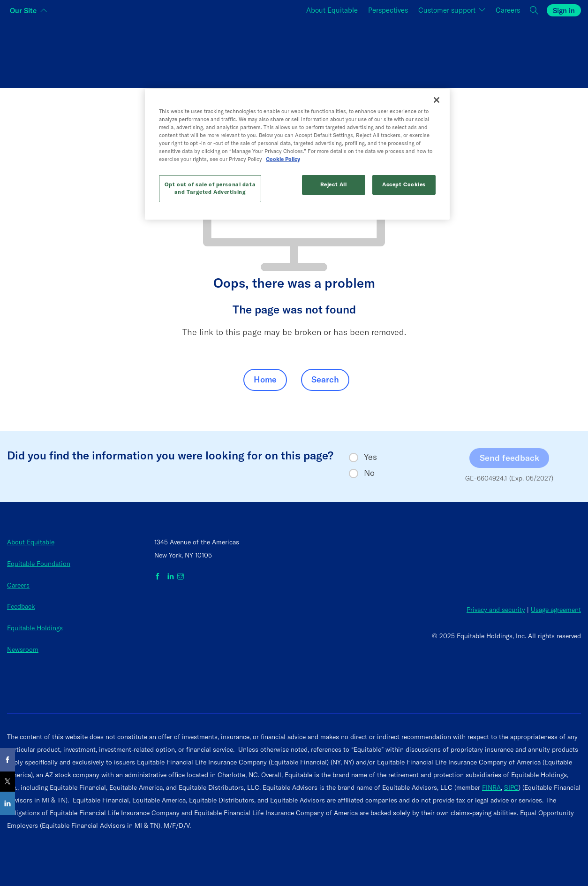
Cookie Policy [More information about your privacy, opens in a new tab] (283, 159)
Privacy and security (496, 610)
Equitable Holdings (35, 628)
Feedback (21, 606)
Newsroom (23, 649)
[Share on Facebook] (8, 760)
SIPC (511, 787)
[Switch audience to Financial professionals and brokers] (294, 52)
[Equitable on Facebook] (159, 577)
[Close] (437, 100)
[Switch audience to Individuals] (103, 52)
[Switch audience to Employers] (485, 52)
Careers (18, 585)
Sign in (564, 11)
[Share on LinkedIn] (8, 803)
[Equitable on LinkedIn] (171, 577)
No (369, 473)
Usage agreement (556, 610)
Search (325, 379)
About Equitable (31, 542)
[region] (297, 154)
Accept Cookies (404, 184)
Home (265, 379)
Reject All (334, 184)
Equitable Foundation (39, 564)
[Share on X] (8, 782)
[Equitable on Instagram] (181, 577)
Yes (370, 457)
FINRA (491, 787)
